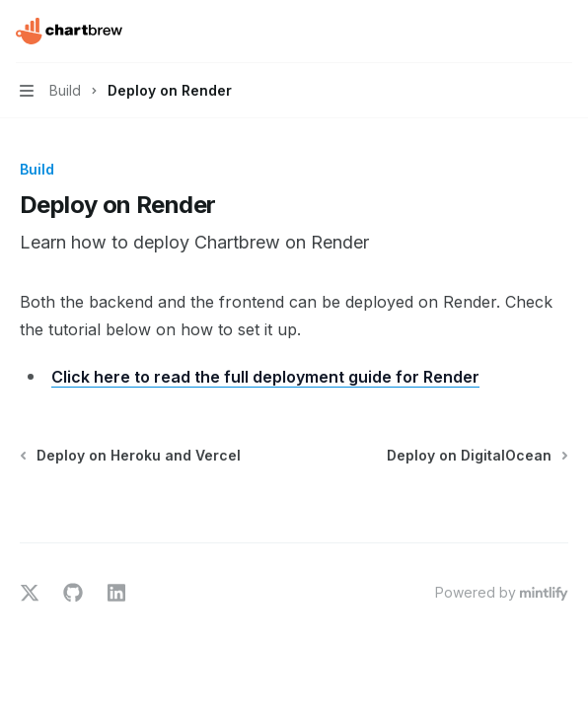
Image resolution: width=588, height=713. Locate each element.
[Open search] (525, 32)
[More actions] (562, 32)
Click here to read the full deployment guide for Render (265, 377)
